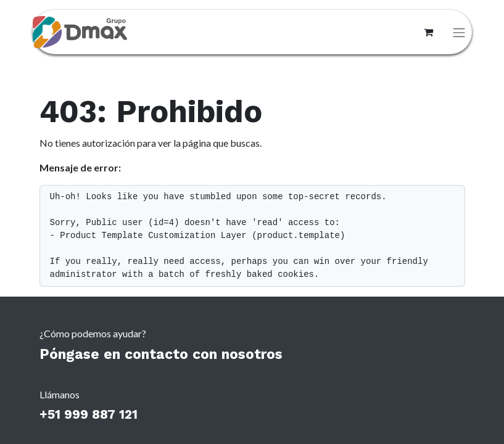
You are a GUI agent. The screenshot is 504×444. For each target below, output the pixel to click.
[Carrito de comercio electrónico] (429, 32)
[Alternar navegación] (459, 32)
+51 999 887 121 (89, 414)
